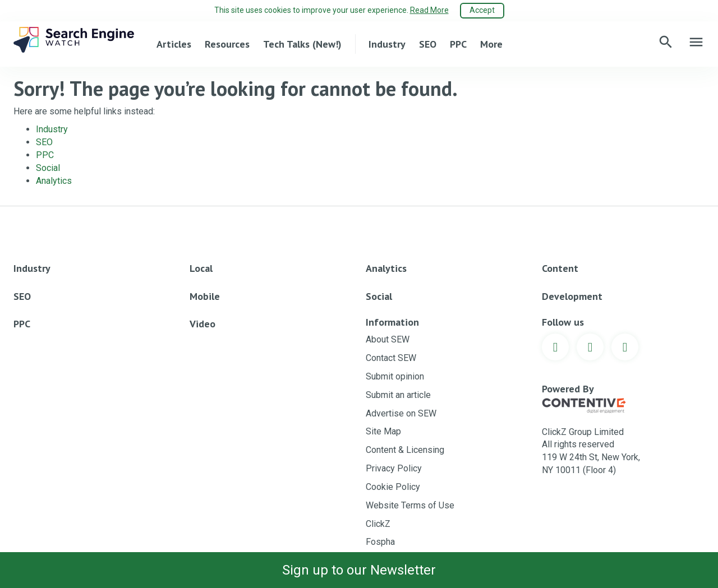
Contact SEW (391, 358)
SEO (428, 44)
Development (572, 296)
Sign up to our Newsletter (359, 570)
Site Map (383, 431)
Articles (174, 44)
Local (201, 268)
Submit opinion (395, 376)
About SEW (388, 339)
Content (560, 268)
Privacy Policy (394, 468)
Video (202, 324)
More (491, 44)
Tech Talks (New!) (302, 44)
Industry (387, 44)
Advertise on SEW (401, 413)
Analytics (54, 181)
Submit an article (398, 395)
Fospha (380, 542)
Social (48, 168)
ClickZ (378, 524)
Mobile (205, 296)
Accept (482, 10)
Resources (227, 44)
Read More (429, 10)
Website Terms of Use (410, 505)
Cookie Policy (393, 487)
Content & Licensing (405, 450)
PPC (458, 44)
